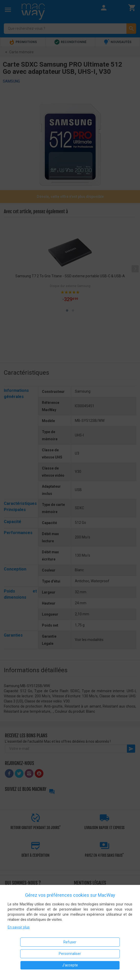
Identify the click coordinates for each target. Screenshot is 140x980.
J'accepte (70, 965)
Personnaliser (70, 954)
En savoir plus (19, 927)
